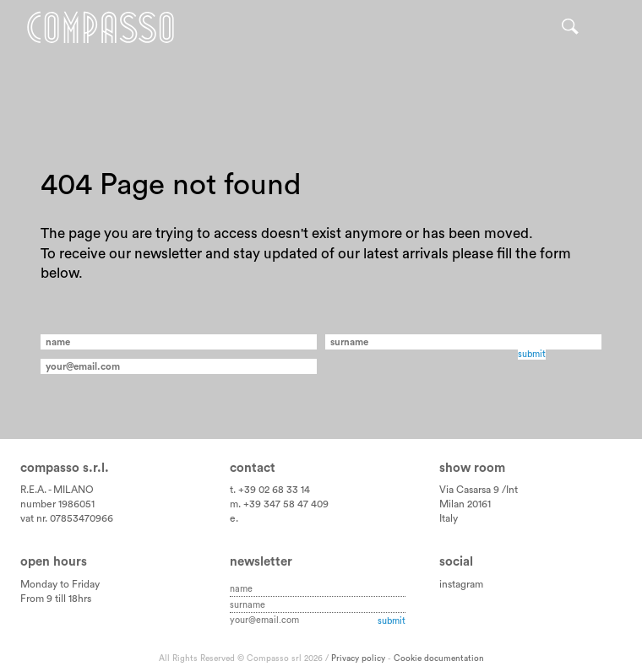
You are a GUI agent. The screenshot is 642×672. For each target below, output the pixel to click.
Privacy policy (358, 658)
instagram (461, 584)
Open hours (54, 562)
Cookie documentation (439, 658)
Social (456, 562)
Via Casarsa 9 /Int (479, 490)
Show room (472, 468)
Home (101, 27)
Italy (449, 518)
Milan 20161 (465, 504)
